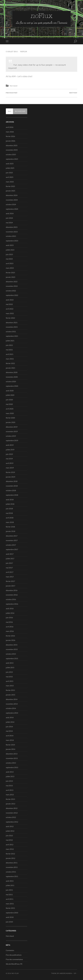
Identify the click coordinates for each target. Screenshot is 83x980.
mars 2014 (10, 740)
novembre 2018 (12, 486)
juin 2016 (9, 618)
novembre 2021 (12, 327)
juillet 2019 (10, 450)
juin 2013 (9, 781)
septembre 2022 (12, 295)
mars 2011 (10, 904)
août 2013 (10, 772)
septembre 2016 (12, 604)
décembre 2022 (12, 282)
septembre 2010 (12, 913)
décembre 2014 (12, 699)
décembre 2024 (12, 195)
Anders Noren (66, 973)
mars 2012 (10, 849)
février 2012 (10, 854)
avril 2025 (10, 177)
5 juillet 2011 (12, 52)
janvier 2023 (10, 277)
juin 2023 (9, 254)
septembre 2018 (12, 495)
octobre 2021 (11, 331)
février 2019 (10, 472)
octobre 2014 (11, 708)
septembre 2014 (12, 713)
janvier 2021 (10, 368)
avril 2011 (10, 899)
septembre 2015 (12, 658)
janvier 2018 (10, 531)
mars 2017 (10, 577)
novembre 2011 (12, 867)
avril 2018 (10, 518)
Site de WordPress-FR (14, 964)
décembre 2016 (12, 590)
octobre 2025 (11, 154)
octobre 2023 (11, 236)
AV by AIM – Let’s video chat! (19, 76)
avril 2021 (10, 354)
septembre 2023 (12, 241)
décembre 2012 (12, 808)
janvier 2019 (10, 477)
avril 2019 (10, 463)
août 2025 (10, 164)
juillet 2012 (10, 831)
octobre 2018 (11, 490)
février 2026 (10, 136)
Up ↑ (76, 973)
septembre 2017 (12, 549)
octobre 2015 (11, 654)
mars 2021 (10, 359)
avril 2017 (10, 572)
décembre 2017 (12, 536)
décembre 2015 (12, 645)
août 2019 (10, 445)
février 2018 (10, 527)
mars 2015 (10, 686)
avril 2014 (10, 736)
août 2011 (10, 881)
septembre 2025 (12, 159)
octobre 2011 (11, 872)
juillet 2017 (10, 558)
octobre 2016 (11, 599)
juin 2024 (9, 218)
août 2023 (10, 245)
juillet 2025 (10, 168)
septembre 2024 (12, 209)
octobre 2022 (11, 291)
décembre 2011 (12, 863)
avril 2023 (10, 263)
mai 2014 (9, 731)
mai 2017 (9, 568)
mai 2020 (9, 404)
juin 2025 (9, 173)
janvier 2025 (10, 191)
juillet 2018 (10, 504)
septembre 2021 (12, 336)
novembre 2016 (12, 595)
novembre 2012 (12, 813)
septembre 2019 (12, 440)
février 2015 (10, 690)
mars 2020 (10, 413)
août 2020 (10, 391)
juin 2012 (9, 835)
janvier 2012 (10, 858)
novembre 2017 (12, 540)
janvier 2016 (10, 640)
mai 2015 (9, 677)
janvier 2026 (10, 141)
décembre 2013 (12, 754)
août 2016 (10, 608)
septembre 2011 (12, 876)
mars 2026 (10, 132)
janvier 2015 (10, 695)
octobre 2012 (11, 817)
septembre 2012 (12, 822)
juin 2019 (9, 454)
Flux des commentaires (14, 959)
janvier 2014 (10, 749)
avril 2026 (10, 127)
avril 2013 (10, 790)
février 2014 (10, 745)
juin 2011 (9, 890)
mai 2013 (9, 786)
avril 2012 (10, 844)
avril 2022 (10, 309)
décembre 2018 (12, 481)
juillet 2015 (10, 667)
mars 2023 (10, 268)
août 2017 (10, 554)
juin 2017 (9, 563)
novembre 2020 (12, 377)
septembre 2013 (12, 767)
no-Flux (15, 973)
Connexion (10, 950)
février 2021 (10, 363)
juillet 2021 (10, 341)
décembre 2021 (12, 322)
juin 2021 (9, 345)
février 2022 (10, 318)
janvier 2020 (10, 422)
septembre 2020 (12, 386)
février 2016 (10, 636)
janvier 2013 (10, 804)
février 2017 (10, 581)
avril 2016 (10, 627)
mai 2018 (9, 513)
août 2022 (10, 300)
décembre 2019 (12, 427)
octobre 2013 (11, 763)
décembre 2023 (12, 227)
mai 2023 (9, 259)
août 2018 (10, 500)
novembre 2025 (12, 150)
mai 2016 (9, 622)
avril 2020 (10, 409)
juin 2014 (9, 727)
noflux (24, 52)
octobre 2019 (11, 436)
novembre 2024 (12, 200)
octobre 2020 (11, 381)
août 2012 (10, 826)
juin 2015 (9, 672)
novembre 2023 (12, 232)
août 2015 (10, 663)
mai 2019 (9, 459)
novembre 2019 (12, 431)
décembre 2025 (12, 145)
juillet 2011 (10, 885)
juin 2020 (9, 400)
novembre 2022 (12, 286)
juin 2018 (9, 509)
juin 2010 (9, 922)
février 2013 (10, 799)
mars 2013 (10, 795)
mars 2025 (10, 182)
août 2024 (10, 213)
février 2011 (10, 908)
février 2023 (10, 272)
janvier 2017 (10, 586)
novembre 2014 (12, 704)
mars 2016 (10, 631)
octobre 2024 (11, 204)
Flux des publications (14, 955)
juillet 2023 (10, 250)
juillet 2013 (10, 776)
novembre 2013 (12, 758)
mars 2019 (10, 468)
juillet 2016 (10, 613)
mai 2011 (9, 894)
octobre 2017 (11, 545)
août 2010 (10, 917)
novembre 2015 (12, 649)
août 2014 (10, 717)
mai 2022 (9, 304)
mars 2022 (10, 313)
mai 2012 (9, 840)
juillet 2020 (10, 395)
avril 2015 (10, 681)
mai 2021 (9, 350)
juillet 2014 (10, 722)
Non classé (14, 86)
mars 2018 (10, 522)
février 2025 (10, 186)
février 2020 (10, 418)
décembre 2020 (12, 372)
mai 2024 (9, 223)
